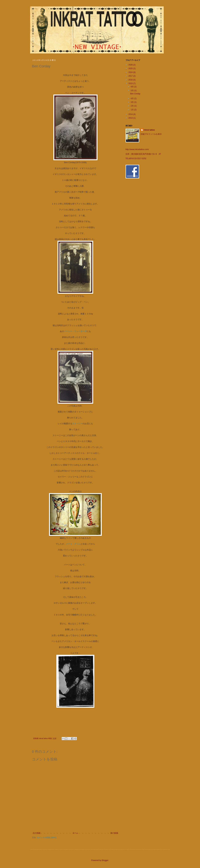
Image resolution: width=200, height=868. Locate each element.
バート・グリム (73, 544)
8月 (132, 87)
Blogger (105, 860)
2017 (131, 76)
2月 (132, 106)
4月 (132, 98)
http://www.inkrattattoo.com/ (137, 149)
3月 (132, 102)
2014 (131, 114)
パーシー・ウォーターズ (75, 331)
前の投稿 (114, 833)
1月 (132, 110)
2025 (131, 68)
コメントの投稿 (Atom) (47, 838)
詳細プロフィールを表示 (151, 134)
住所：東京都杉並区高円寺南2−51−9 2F (143, 154)
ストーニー (77, 424)
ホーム (75, 833)
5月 (132, 91)
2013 (131, 118)
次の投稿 (37, 833)
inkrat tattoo (149, 130)
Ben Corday (135, 94)
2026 (131, 65)
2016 (131, 80)
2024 (131, 72)
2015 (131, 83)
